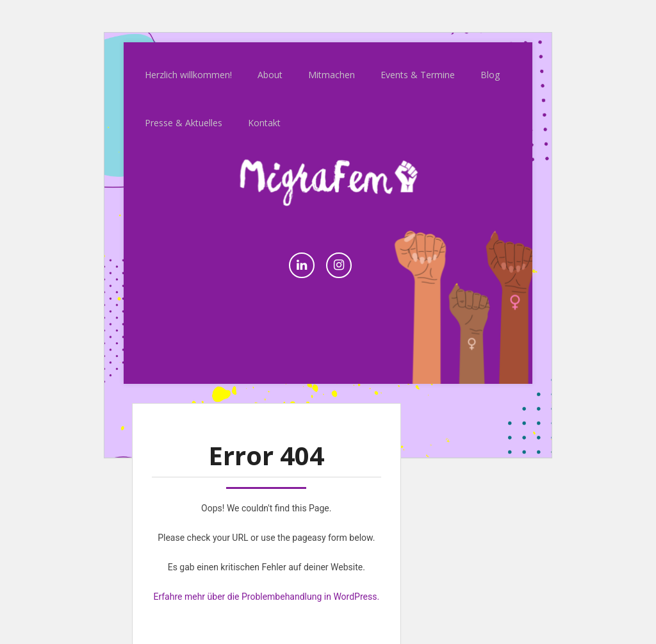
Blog (490, 63)
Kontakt (264, 111)
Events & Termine (418, 63)
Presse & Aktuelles (184, 111)
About (270, 63)
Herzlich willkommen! (188, 63)
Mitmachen (332, 63)
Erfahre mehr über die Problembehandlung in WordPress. (266, 585)
